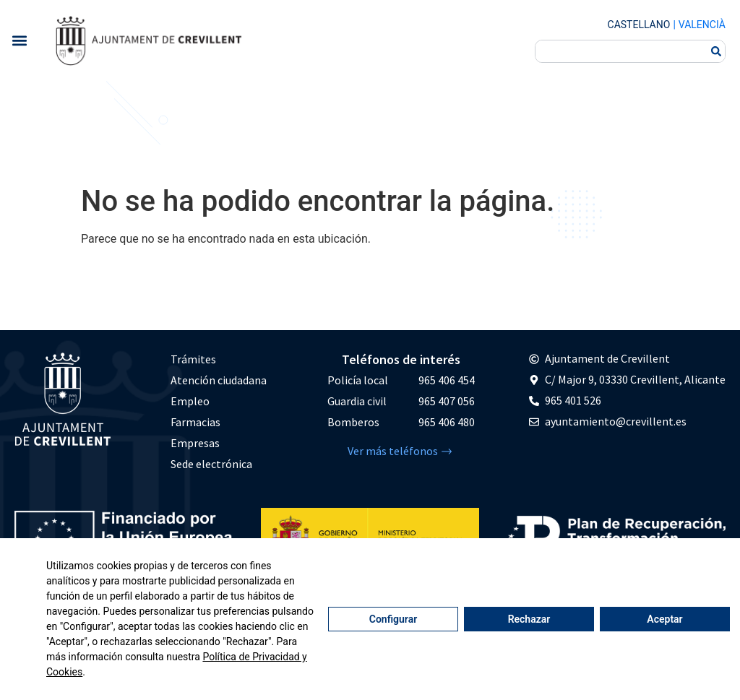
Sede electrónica (211, 464)
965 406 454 (447, 380)
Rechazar (529, 619)
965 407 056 (447, 401)
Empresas (195, 443)
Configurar (393, 619)
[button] (19, 40)
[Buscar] (716, 51)
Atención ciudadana (219, 380)
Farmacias (195, 422)
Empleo (190, 401)
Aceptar (664, 619)
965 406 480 (447, 422)
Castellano (639, 25)
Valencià (702, 25)
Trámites (193, 359)
